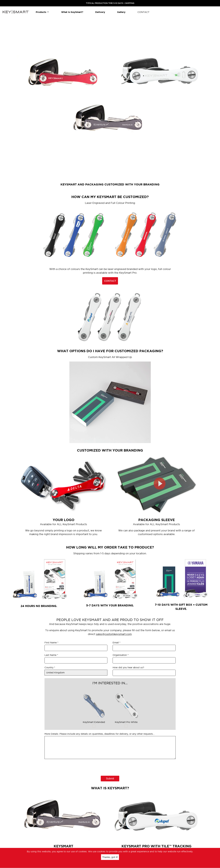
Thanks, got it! (110, 857)
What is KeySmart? (72, 12)
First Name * (51, 643)
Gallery (121, 12)
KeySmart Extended (94, 707)
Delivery (100, 12)
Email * (116, 643)
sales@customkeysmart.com (114, 634)
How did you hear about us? (128, 667)
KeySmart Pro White (126, 707)
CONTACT (143, 12)
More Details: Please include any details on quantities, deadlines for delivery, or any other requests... (100, 734)
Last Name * (51, 655)
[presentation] (66, 765)
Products (42, 12)
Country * (50, 667)
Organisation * (121, 655)
